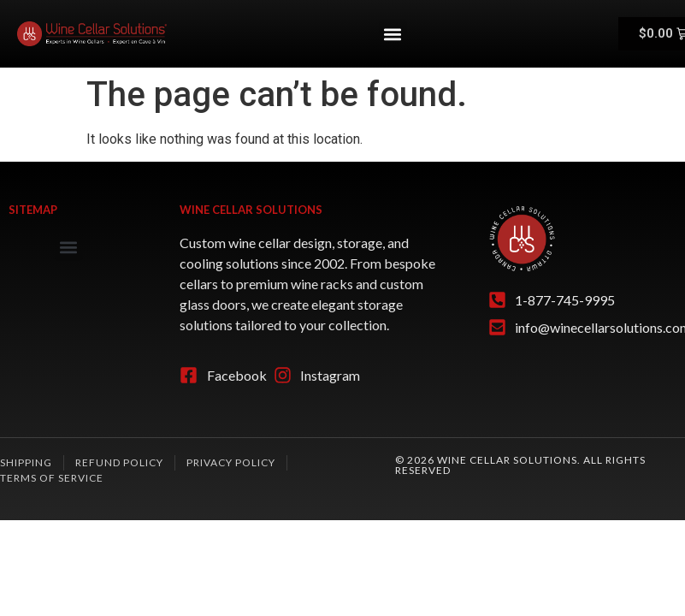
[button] (393, 34)
